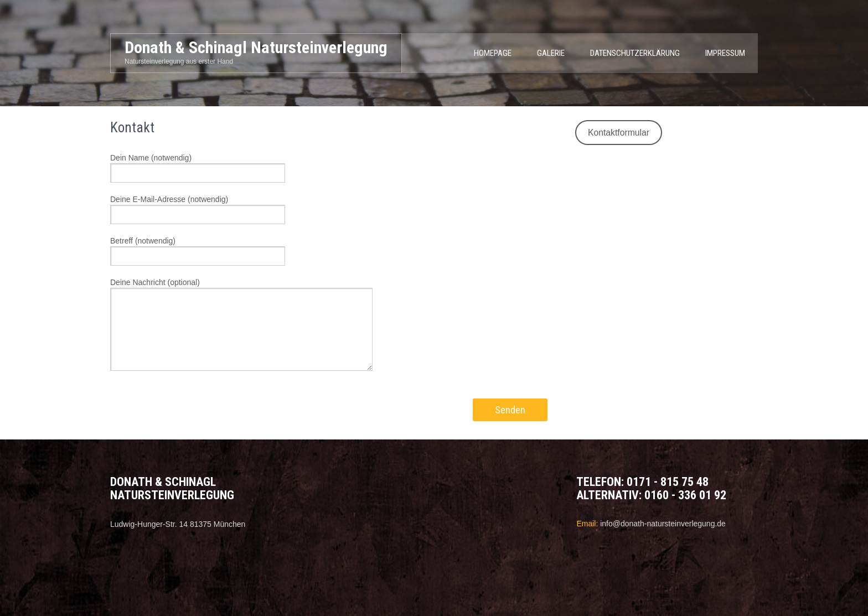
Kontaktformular (619, 133)
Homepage (493, 53)
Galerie (551, 53)
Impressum (725, 53)
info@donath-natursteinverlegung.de (663, 524)
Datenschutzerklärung (635, 53)
